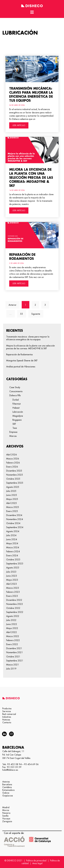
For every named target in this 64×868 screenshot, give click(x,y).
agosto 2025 (13, 487)
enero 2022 (12, 644)
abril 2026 (12, 455)
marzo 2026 (13, 459)
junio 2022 (12, 624)
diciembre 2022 (14, 600)
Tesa (15, 428)
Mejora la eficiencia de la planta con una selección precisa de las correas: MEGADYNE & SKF (31, 178)
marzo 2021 (13, 665)
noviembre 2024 (15, 519)
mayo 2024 (12, 543)
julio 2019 (11, 669)
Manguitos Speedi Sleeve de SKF (22, 361)
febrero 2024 (13, 551)
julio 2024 (11, 535)
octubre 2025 (13, 479)
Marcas (13, 436)
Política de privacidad (36, 861)
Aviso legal (37, 863)
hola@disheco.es (10, 770)
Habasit (16, 408)
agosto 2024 (13, 531)
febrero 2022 (13, 640)
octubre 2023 (13, 560)
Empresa (13, 432)
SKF (14, 424)
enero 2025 (12, 511)
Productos (7, 709)
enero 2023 (12, 596)
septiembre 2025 (15, 483)
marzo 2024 (13, 547)
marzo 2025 (13, 507)
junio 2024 (12, 539)
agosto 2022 (13, 616)
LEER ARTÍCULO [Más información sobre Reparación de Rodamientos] (19, 283)
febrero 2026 (13, 463)
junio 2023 (12, 576)
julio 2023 (11, 572)
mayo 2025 (12, 499)
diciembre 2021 (14, 648)
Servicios (7, 711)
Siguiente (36, 314)
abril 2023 (12, 584)
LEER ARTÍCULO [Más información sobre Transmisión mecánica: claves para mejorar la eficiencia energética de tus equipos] (19, 125)
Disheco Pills (15, 395)
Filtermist (17, 404)
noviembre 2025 (15, 475)
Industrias (7, 717)
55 (23, 312)
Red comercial (9, 714)
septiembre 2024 (15, 527)
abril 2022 (12, 632)
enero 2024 (12, 556)
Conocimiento (16, 391)
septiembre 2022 (15, 612)
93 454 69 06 (31, 764)
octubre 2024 (13, 523)
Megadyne (18, 416)
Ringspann (17, 420)
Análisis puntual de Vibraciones (21, 367)
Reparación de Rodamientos (19, 354)
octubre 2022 (13, 608)
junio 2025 (12, 495)
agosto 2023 (13, 568)
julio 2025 (11, 491)
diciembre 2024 (14, 515)
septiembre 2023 (15, 564)
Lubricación (18, 412)
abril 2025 (12, 503)
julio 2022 (11, 620)
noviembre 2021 (15, 652)
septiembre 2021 (15, 661)
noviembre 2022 (15, 604)
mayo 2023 (12, 580)
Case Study (15, 387)
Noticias (6, 720)
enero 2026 (12, 467)
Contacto (7, 722)
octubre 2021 (13, 657)
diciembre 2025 (14, 471)
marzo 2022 (13, 636)
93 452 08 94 (14, 764)
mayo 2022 (12, 628)
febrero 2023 (13, 592)
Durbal (16, 400)
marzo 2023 (13, 588)
